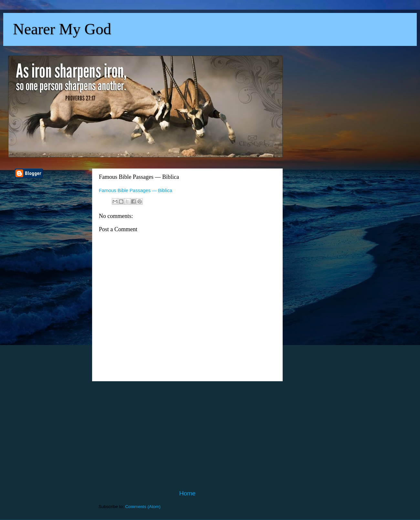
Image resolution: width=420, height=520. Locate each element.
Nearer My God (62, 29)
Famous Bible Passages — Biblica (136, 190)
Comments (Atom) (143, 507)
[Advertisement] (187, 435)
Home (187, 493)
